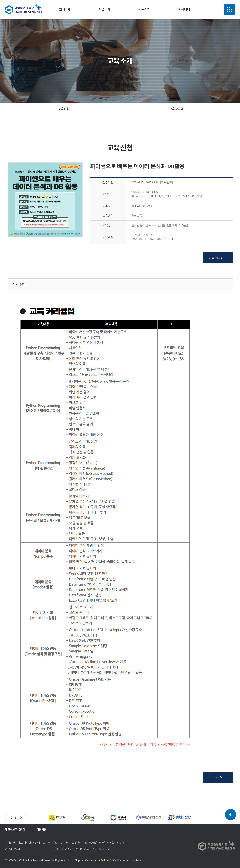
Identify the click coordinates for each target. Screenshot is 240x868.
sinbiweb (138, 860)
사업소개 (105, 9)
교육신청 (64, 109)
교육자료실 (176, 109)
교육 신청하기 (218, 258)
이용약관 (41, 829)
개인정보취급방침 (15, 829)
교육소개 (144, 9)
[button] (11, 818)
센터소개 (65, 9)
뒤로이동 (218, 777)
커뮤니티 (184, 9)
